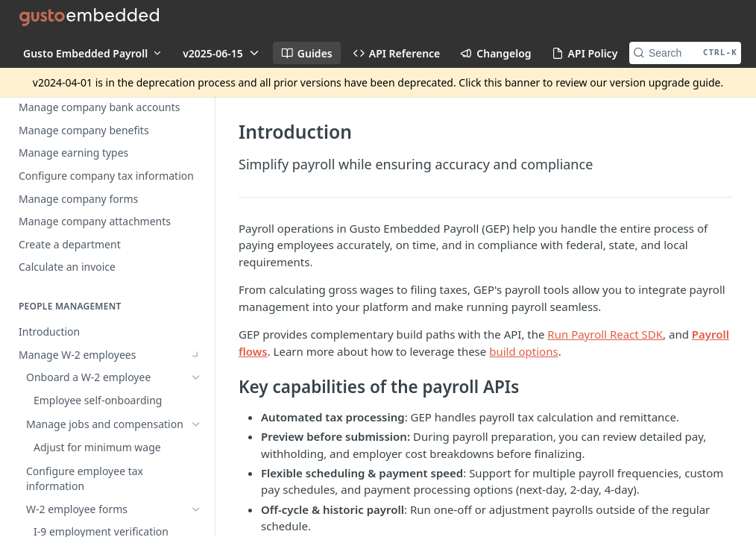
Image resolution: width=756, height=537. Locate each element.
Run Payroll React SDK (605, 334)
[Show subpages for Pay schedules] (196, 457)
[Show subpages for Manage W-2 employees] (196, 256)
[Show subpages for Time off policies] (196, 301)
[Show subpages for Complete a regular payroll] (196, 434)
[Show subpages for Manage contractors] (196, 278)
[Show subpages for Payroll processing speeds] (196, 389)
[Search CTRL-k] (685, 53)
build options (523, 351)
